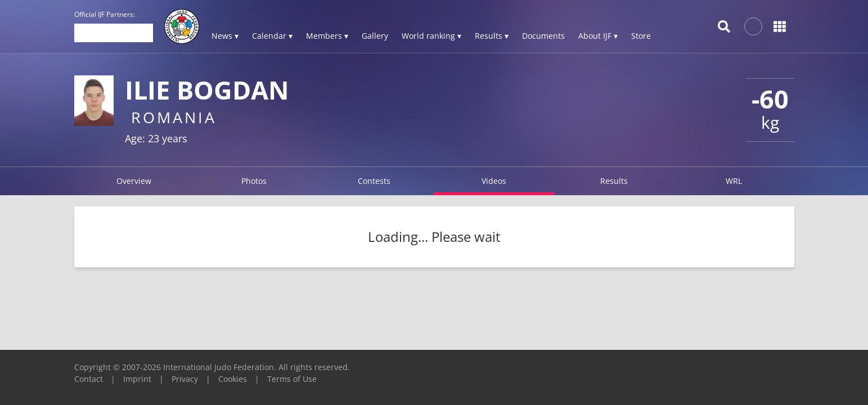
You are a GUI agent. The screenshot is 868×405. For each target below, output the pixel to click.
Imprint (137, 379)
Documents (543, 36)
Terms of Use (292, 379)
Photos (254, 181)
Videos (494, 181)
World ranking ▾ (431, 36)
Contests (374, 181)
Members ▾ (327, 36)
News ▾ (225, 36)
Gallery (375, 36)
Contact (89, 379)
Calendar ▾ (272, 36)
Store (641, 36)
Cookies (233, 379)
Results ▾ (492, 36)
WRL (734, 181)
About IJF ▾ (598, 36)
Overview (134, 181)
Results (614, 181)
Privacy (185, 379)
